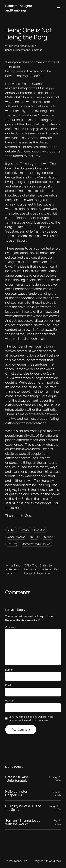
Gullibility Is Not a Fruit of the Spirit (23, 808)
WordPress (55, 861)
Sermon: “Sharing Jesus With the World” (23, 822)
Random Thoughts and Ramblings (19, 8)
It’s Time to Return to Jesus (13, 569)
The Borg (12, 544)
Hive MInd (40, 530)
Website (10, 701)
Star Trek (48, 537)
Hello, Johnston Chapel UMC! (17, 793)
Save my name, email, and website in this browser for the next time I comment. (31, 718)
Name (9, 670)
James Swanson (16, 537)
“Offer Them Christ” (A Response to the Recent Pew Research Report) (42, 569)
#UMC (11, 530)
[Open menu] (59, 8)
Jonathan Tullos (26, 46)
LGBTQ (34, 537)
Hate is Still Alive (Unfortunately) (17, 779)
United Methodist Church (36, 544)
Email (9, 685)
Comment (12, 627)
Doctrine (25, 530)
